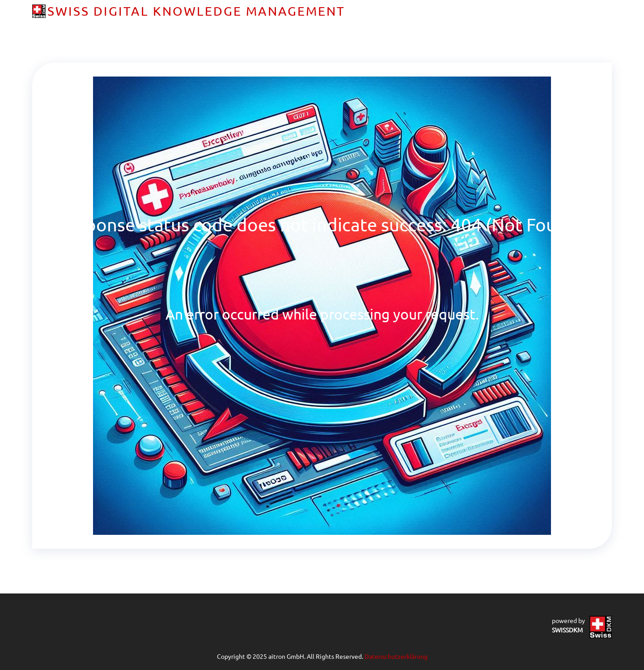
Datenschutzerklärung (396, 656)
